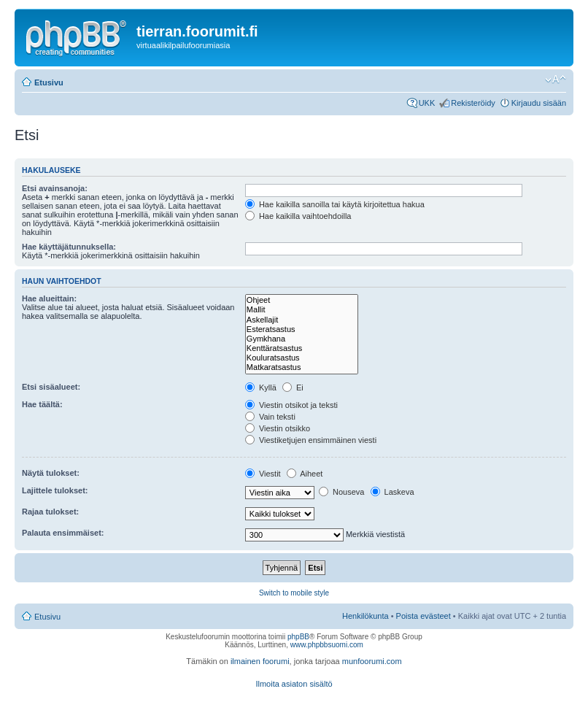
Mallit (302, 310)
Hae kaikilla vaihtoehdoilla (298, 216)
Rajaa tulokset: (50, 512)
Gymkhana (302, 339)
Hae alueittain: (49, 298)
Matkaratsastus (302, 367)
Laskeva (392, 492)
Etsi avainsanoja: (55, 188)
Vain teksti (270, 417)
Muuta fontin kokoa (556, 80)
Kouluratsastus (302, 358)
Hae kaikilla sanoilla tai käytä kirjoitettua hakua (335, 204)
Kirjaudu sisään (539, 103)
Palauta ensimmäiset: (63, 533)
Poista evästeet (423, 616)
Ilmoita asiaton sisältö (294, 684)
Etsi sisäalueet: (51, 387)
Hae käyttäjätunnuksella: (69, 247)
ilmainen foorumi (260, 661)
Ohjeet (302, 300)
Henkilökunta (365, 616)
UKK (427, 103)
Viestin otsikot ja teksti (291, 405)
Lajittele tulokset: (55, 490)
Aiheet (305, 474)
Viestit (263, 474)
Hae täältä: (42, 404)
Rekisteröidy (473, 103)
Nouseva (341, 492)
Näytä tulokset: (51, 473)
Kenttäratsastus (302, 348)
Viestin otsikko (278, 428)
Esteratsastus (302, 329)
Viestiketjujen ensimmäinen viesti (311, 440)
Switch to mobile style (294, 593)
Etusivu (49, 82)
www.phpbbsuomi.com (327, 645)
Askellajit (302, 320)
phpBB (298, 637)
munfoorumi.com (372, 661)
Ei (293, 388)
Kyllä (261, 388)
